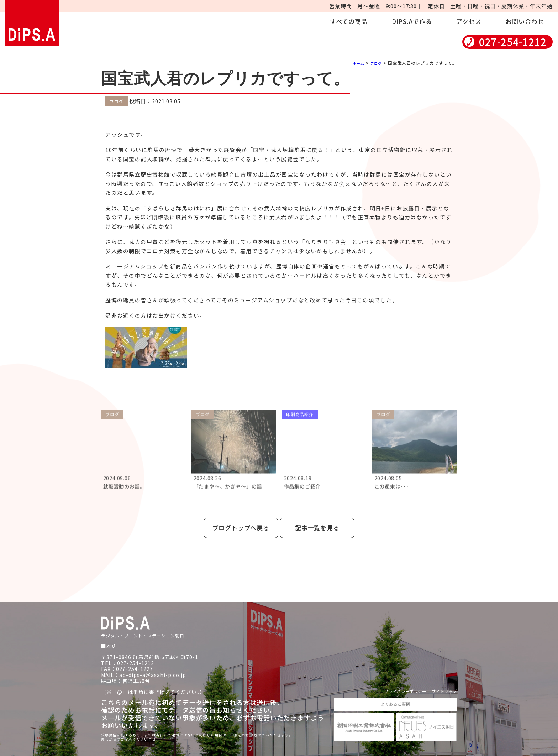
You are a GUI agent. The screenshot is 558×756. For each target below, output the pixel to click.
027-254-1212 (513, 42)
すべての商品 (349, 21)
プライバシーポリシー (393, 683)
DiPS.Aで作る (412, 21)
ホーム (355, 63)
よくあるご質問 (395, 696)
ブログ (375, 63)
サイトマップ (441, 683)
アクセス (469, 21)
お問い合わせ (525, 21)
